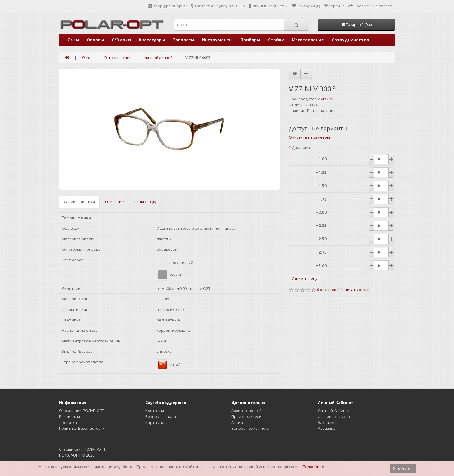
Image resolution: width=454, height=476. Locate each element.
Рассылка (327, 428)
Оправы (95, 40)
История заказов (334, 416)
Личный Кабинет (334, 411)
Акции (237, 422)
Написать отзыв (355, 290)
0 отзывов (327, 290)
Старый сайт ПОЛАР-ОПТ (82, 449)
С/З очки (121, 40)
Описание (114, 202)
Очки (73, 40)
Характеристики (79, 202)
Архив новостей (247, 411)
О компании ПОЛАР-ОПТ (82, 411)
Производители (246, 416)
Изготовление (308, 40)
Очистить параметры (309, 137)
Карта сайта (157, 422)
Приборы (250, 40)
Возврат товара (161, 416)
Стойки (276, 40)
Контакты (155, 411)
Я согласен (403, 468)
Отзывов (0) (145, 202)
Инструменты (217, 40)
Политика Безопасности (82, 428)
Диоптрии (301, 148)
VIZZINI (327, 99)
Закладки (327, 422)
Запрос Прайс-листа (250, 428)
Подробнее (313, 467)
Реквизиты (69, 416)
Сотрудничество (350, 40)
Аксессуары (152, 40)
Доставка (68, 422)
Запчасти (183, 40)
